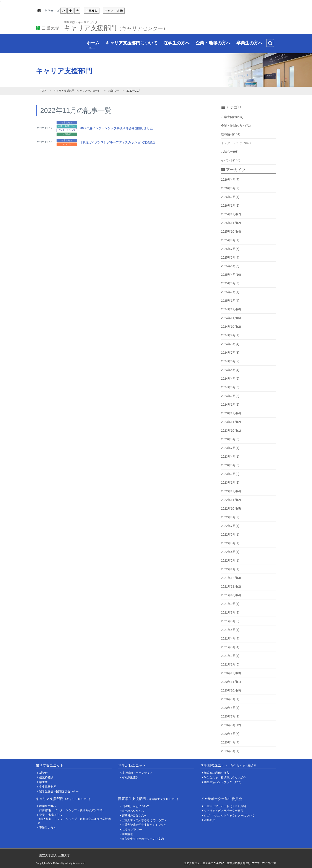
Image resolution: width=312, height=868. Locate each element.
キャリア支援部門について (129, 44)
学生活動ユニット (132, 765)
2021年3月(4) (230, 647)
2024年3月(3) (230, 387)
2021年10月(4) (231, 595)
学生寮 (43, 782)
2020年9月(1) (230, 699)
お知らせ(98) (230, 152)
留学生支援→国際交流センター (59, 791)
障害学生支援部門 (149, 799)
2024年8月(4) (230, 344)
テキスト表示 (114, 11)
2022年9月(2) (230, 517)
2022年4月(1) (230, 552)
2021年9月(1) (230, 604)
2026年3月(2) (230, 188)
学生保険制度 (48, 787)
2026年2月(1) (230, 197)
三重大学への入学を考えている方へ (144, 820)
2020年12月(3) (231, 673)
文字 (52, 11)
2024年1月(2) (230, 405)
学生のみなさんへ (133, 811)
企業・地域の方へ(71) (236, 126)
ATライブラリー (132, 830)
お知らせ (114, 91)
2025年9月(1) (230, 240)
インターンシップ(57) (236, 143)
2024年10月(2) (231, 327)
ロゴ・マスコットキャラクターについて (229, 815)
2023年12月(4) (231, 413)
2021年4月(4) (230, 638)
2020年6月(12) (231, 725)
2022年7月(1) (230, 526)
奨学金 (43, 773)
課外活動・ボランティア (137, 773)
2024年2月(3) (230, 396)
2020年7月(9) (230, 716)
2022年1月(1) (230, 569)
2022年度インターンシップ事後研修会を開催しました (116, 128)
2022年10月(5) (231, 508)
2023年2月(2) (230, 474)
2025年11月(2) (231, 223)
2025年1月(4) (230, 301)
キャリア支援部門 (116, 27)
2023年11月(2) (231, 422)
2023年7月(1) (230, 448)
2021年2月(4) (230, 656)
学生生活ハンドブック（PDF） (223, 782)
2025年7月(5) (230, 249)
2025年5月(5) (230, 266)
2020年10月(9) (231, 690)
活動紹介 (210, 820)
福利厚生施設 (130, 777)
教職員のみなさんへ (134, 815)
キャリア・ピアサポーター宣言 (224, 811)
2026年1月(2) (230, 206)
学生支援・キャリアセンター (82, 22)
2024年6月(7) (230, 361)
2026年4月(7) (230, 180)
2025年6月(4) (230, 257)
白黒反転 (92, 11)
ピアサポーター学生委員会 (221, 799)
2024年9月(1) (230, 335)
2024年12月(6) (231, 309)
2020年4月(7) (230, 742)
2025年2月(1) (230, 292)
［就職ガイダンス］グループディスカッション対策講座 (117, 142)
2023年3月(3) (230, 465)
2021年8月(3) (230, 612)
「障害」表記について (136, 806)
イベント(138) (231, 160)
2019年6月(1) (230, 751)
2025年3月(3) (230, 283)
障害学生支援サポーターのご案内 (143, 839)
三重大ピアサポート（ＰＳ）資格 (225, 806)
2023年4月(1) (230, 457)
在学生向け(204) (232, 117)
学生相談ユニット (230, 765)
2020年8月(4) (230, 708)
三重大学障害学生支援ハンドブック (144, 825)
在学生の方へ (174, 44)
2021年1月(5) (230, 664)
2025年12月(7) (231, 214)
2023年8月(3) (230, 439)
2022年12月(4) (231, 491)
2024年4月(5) (230, 379)
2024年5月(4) (230, 370)
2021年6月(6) (230, 621)
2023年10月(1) (231, 431)
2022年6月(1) (230, 534)
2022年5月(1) (230, 543)
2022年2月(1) (230, 560)
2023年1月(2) (230, 483)
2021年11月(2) (231, 586)
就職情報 (127, 834)
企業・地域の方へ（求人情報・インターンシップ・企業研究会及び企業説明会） (74, 819)
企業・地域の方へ (210, 44)
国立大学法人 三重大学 (55, 855)
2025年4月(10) (231, 275)
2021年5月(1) (230, 630)
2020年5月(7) (230, 734)
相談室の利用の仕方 (217, 773)
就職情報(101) (231, 134)
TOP (43, 91)
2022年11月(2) (231, 500)
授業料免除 (46, 777)
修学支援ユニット (50, 765)
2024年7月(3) (230, 353)
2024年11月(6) (231, 318)
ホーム (90, 45)
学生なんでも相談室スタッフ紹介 (225, 778)
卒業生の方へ (247, 44)
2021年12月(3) (231, 578)
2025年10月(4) (231, 232)
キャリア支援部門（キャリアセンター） (77, 91)
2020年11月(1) (231, 682)
